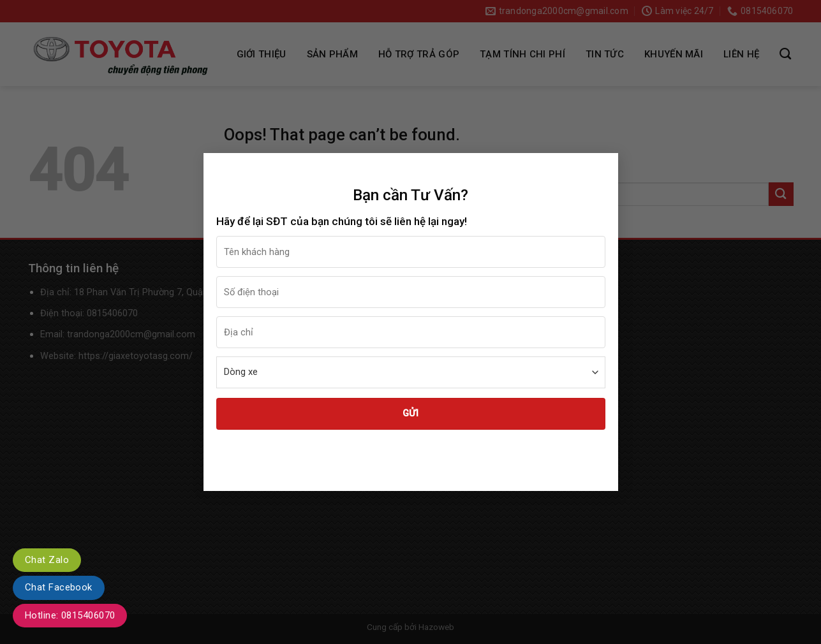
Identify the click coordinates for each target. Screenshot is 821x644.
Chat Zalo (47, 560)
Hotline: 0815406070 (70, 615)
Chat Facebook (59, 587)
